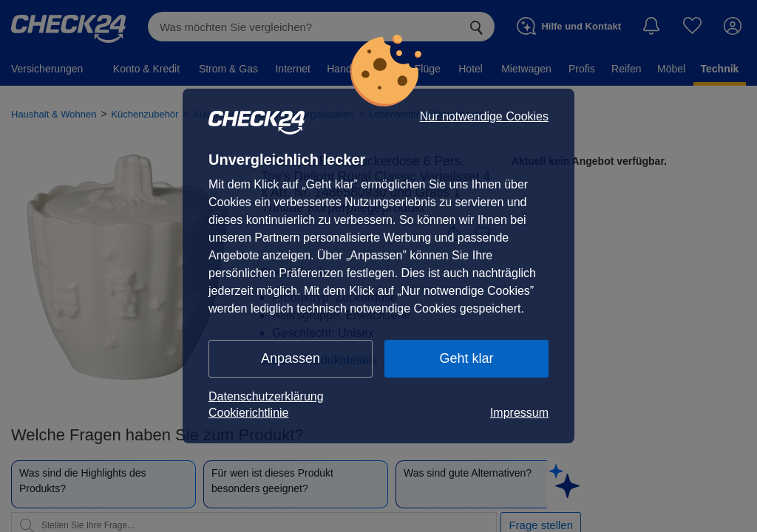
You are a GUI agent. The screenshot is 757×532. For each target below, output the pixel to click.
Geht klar (466, 358)
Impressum (519, 413)
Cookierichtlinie (249, 413)
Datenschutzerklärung (266, 396)
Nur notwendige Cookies (484, 117)
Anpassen (291, 358)
